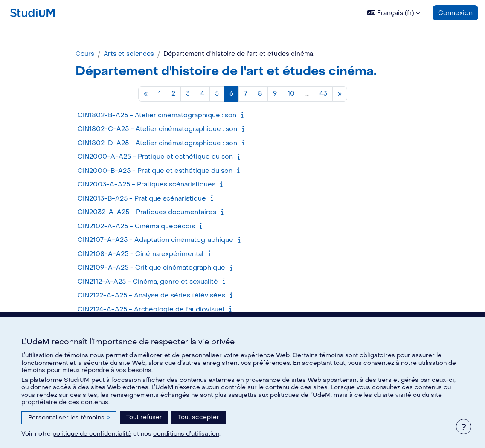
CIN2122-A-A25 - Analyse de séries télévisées (151, 296)
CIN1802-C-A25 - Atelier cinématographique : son (157, 130)
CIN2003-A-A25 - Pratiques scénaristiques (147, 185)
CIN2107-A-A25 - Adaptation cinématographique (155, 241)
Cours (85, 54)
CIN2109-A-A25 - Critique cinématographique (151, 268)
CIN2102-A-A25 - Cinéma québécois (136, 227)
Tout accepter (199, 417)
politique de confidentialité (92, 434)
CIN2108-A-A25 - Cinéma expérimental (141, 254)
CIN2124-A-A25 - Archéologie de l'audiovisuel (151, 310)
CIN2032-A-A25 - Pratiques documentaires (147, 213)
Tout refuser (144, 417)
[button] (394, 13)
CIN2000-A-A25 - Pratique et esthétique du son (155, 157)
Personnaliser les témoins (69, 417)
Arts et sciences (130, 54)
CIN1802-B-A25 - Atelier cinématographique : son (157, 116)
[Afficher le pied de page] (464, 427)
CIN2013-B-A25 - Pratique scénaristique (142, 199)
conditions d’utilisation (186, 434)
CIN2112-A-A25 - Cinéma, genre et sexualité (148, 282)
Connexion (455, 13)
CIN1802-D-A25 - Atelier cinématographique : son (157, 143)
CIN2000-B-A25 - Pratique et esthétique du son (155, 171)
